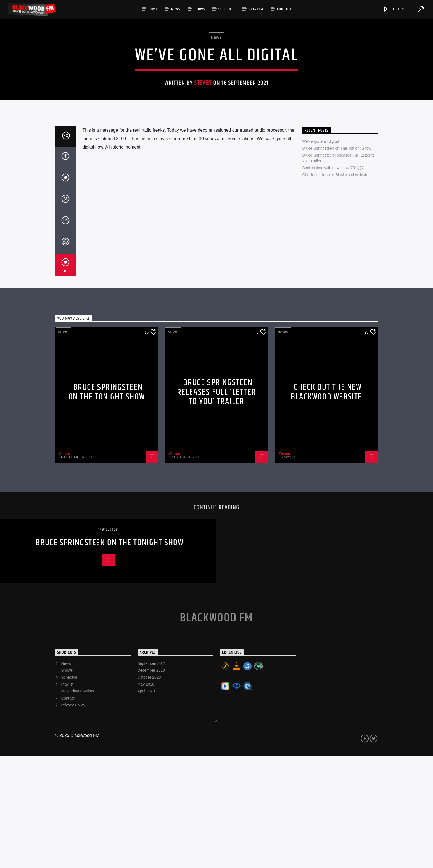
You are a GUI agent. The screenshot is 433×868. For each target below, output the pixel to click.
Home (153, 9)
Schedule (227, 9)
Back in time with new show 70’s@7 (333, 279)
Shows (199, 9)
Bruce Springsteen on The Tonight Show (337, 260)
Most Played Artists (77, 803)
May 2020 (146, 796)
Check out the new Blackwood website (335, 286)
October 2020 (149, 789)
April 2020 (146, 803)
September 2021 (152, 775)
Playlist (256, 9)
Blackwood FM (216, 729)
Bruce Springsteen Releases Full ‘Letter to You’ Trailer (217, 504)
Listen (393, 9)
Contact (284, 9)
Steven (203, 139)
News (176, 9)
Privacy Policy (73, 817)
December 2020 (151, 782)
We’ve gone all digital (321, 253)
